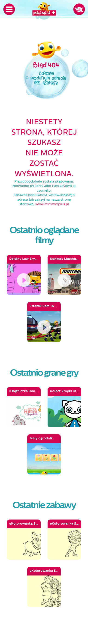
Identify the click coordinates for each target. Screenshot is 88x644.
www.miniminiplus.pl (52, 204)
